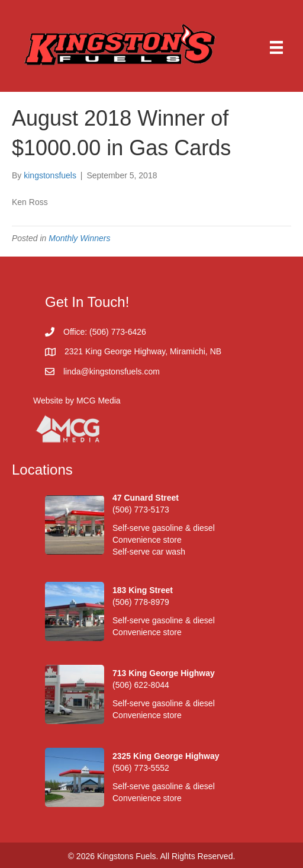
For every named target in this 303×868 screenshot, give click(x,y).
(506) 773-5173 (141, 510)
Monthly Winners (79, 238)
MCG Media (99, 401)
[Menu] (276, 47)
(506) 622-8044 (141, 685)
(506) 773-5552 (141, 768)
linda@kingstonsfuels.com (112, 371)
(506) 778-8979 (141, 602)
